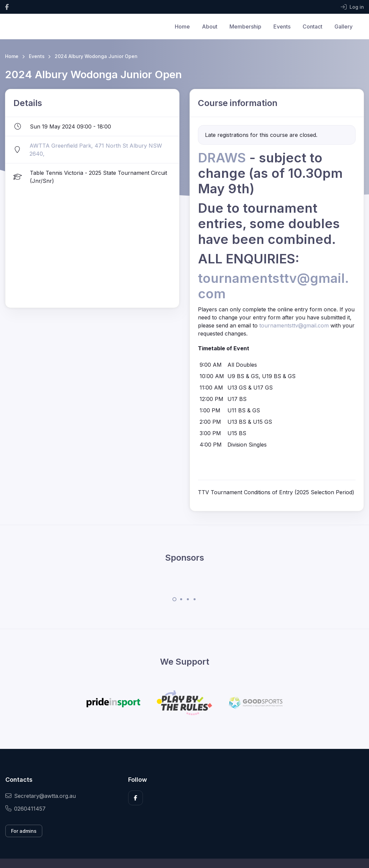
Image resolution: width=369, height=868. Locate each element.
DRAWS (224, 158)
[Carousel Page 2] (181, 599)
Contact (312, 27)
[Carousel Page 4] (195, 599)
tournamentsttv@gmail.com (294, 325)
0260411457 (25, 809)
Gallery (344, 27)
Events (282, 27)
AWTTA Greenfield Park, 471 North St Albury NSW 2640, (96, 150)
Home (182, 27)
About (210, 27)
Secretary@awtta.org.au (41, 796)
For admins (24, 831)
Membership (245, 27)
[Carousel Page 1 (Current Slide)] (174, 599)
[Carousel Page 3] (188, 599)
